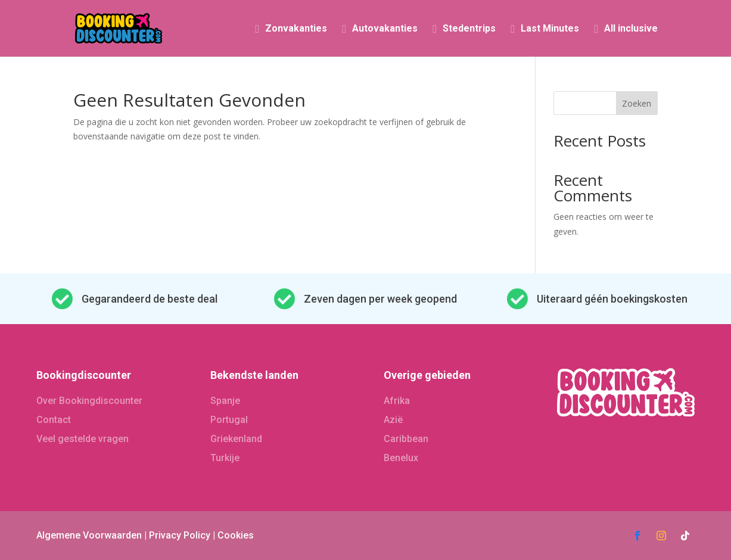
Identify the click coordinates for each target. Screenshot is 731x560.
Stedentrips (469, 29)
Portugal (229, 420)
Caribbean (406, 439)
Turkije (225, 458)
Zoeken (637, 103)
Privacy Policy (180, 535)
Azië (393, 420)
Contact (54, 420)
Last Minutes (550, 29)
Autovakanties (385, 29)
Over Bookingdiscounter (89, 401)
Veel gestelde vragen (83, 439)
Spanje (225, 401)
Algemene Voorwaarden (89, 535)
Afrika (397, 401)
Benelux (401, 458)
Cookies (236, 535)
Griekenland (236, 439)
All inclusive (631, 29)
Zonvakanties (296, 29)
